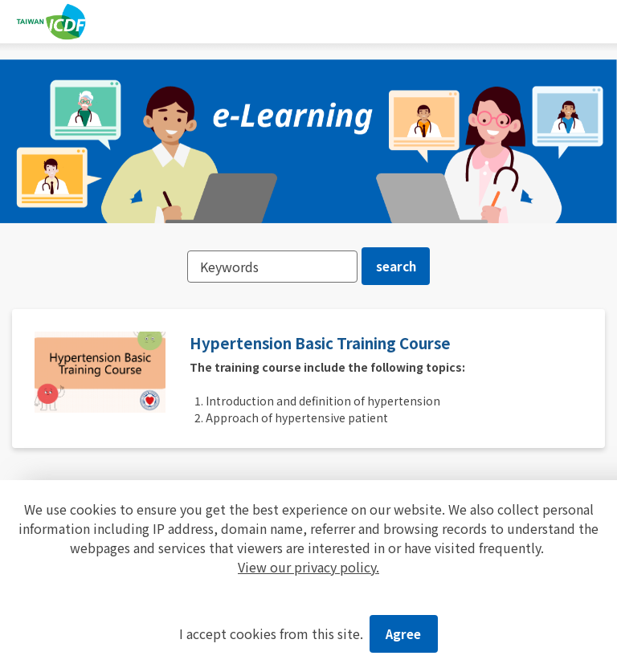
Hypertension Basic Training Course (335, 347)
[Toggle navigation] (595, 22)
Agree (404, 633)
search (397, 267)
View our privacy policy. (308, 564)
